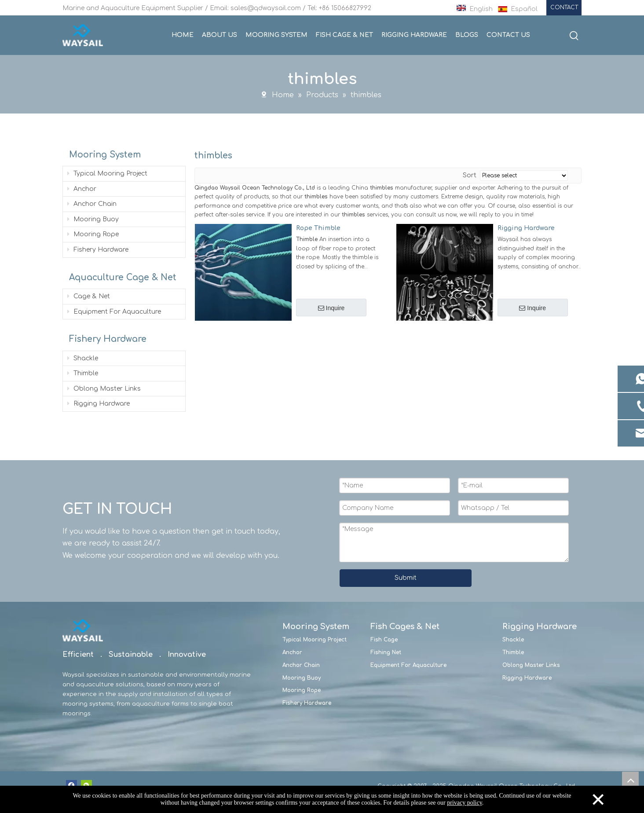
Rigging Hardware (99, 403)
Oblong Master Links (104, 388)
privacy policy (465, 803)
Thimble (83, 373)
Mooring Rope (93, 234)
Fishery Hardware (98, 249)
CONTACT (564, 7)
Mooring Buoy (93, 219)
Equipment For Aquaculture (114, 311)
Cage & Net (89, 296)
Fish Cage (384, 639)
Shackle (83, 358)
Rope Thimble (318, 228)
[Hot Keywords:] (574, 36)
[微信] (86, 785)
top (630, 780)
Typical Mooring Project (107, 173)
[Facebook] (71, 785)
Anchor (82, 189)
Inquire (331, 308)
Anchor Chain (92, 203)
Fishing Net (386, 652)
